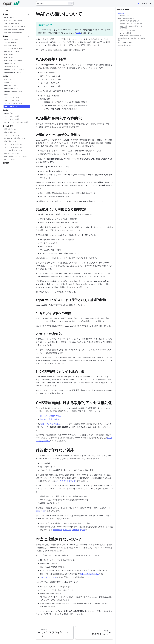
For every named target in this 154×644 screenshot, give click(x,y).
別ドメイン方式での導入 (50, 419)
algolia (83, 530)
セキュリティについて (49, 577)
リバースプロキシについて (65, 481)
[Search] (55, 3)
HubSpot (76, 530)
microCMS (67, 530)
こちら (78, 33)
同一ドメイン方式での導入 (50, 416)
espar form (40, 511)
